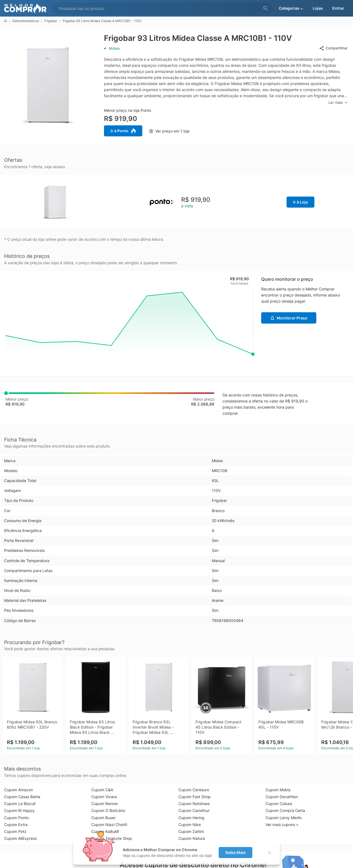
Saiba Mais (236, 852)
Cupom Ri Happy (19, 810)
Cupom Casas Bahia (22, 797)
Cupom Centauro (194, 790)
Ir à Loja (300, 202)
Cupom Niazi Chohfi (109, 825)
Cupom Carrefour (194, 810)
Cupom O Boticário (108, 810)
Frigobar (51, 21)
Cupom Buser (103, 818)
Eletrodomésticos (26, 21)
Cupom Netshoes (194, 804)
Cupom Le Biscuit (20, 804)
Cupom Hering (191, 818)
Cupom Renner (105, 804)
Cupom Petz (15, 831)
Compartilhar (333, 48)
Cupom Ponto (16, 818)
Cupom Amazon (18, 790)
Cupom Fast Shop (195, 797)
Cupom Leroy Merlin (284, 818)
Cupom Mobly (278, 790)
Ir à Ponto (123, 131)
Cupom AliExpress (20, 838)
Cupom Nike (190, 825)
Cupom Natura (192, 838)
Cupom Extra (16, 825)
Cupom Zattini (191, 831)
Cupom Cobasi (279, 804)
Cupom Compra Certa (285, 810)
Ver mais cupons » (282, 825)
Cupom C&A (102, 790)
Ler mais (338, 103)
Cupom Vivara (104, 797)
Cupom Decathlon (282, 797)
